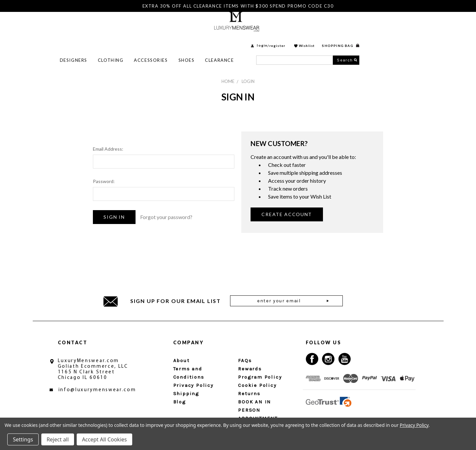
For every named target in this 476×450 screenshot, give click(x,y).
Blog (180, 402)
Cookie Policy (257, 385)
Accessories (226, 40)
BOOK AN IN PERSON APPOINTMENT (258, 410)
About (181, 360)
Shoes (262, 40)
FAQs (245, 360)
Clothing (186, 40)
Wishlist (382, 25)
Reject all (58, 439)
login (337, 25)
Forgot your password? (166, 217)
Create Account (287, 214)
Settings (23, 439)
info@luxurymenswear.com (97, 390)
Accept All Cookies (104, 439)
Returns (249, 394)
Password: (104, 181)
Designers (149, 40)
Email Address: (108, 149)
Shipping (186, 394)
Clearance (295, 40)
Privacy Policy (193, 385)
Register (353, 25)
